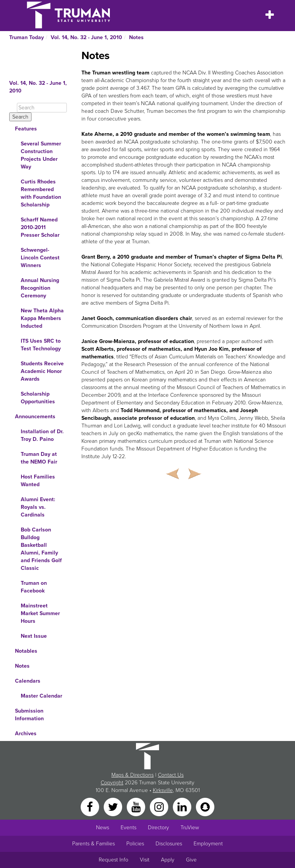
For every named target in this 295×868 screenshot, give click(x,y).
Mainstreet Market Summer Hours (40, 613)
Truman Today (27, 37)
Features (26, 129)
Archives (26, 734)
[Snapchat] (205, 806)
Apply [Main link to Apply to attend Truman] (168, 860)
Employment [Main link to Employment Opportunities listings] (208, 844)
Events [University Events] (128, 828)
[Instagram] (160, 806)
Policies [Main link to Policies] (135, 844)
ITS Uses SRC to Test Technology (41, 345)
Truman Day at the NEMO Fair (39, 458)
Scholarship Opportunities (38, 398)
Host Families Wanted (38, 481)
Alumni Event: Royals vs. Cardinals (38, 507)
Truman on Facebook (34, 587)
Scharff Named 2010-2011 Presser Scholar (40, 227)
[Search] (42, 108)
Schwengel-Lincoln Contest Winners (40, 258)
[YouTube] (137, 806)
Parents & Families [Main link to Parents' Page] (94, 844)
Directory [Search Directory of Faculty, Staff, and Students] (158, 828)
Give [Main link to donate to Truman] (191, 860)
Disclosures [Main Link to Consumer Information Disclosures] (169, 844)
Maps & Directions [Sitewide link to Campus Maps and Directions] (133, 775)
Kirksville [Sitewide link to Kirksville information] (163, 790)
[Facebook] (91, 806)
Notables (26, 651)
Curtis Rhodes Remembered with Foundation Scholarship (41, 193)
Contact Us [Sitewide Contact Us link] (171, 775)
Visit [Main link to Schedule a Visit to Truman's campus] (145, 860)
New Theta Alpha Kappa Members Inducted (42, 318)
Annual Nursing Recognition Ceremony (40, 288)
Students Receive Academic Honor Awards (42, 371)
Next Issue (34, 636)
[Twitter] (114, 806)
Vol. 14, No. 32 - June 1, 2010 (86, 37)
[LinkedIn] (183, 806)
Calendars (28, 681)
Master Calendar (41, 696)
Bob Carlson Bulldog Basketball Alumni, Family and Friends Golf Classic (41, 549)
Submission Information (29, 715)
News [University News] (103, 828)
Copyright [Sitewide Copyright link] (112, 783)
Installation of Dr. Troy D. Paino (42, 435)
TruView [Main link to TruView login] (190, 828)
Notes (136, 37)
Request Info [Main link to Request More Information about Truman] (114, 860)
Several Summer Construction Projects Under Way (41, 155)
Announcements (35, 417)
